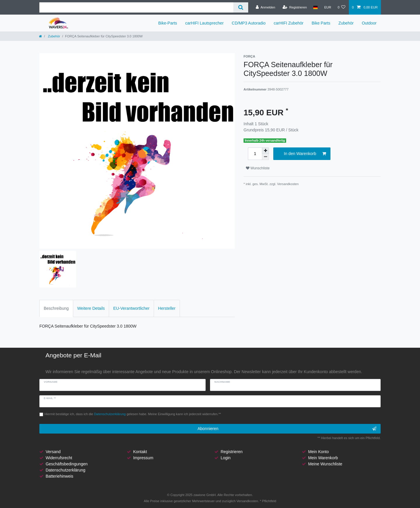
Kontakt (140, 452)
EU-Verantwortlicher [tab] (131, 308)
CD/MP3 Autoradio (249, 23)
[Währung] (328, 7)
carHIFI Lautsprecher (204, 23)
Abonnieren (287, 429)
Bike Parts (321, 23)
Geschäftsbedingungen (66, 464)
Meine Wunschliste (325, 464)
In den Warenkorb (305, 154)
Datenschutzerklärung (65, 470)
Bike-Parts (168, 23)
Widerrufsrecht (59, 458)
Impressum (143, 458)
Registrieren (231, 452)
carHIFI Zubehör (289, 23)
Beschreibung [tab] (56, 308)
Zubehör (346, 23)
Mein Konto (318, 452)
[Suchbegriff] (136, 7)
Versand (53, 452)
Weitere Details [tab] (91, 308)
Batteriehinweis (59, 476)
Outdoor (369, 23)
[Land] (315, 7)
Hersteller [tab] (167, 308)
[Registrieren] (295, 7)
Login (225, 458)
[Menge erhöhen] (265, 151)
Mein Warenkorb (323, 458)
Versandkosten (288, 184)
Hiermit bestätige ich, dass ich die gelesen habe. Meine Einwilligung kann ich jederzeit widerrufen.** (133, 414)
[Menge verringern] (265, 157)
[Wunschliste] (341, 7)
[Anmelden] (266, 7)
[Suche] (241, 7)
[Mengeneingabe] (255, 154)
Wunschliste (258, 168)
